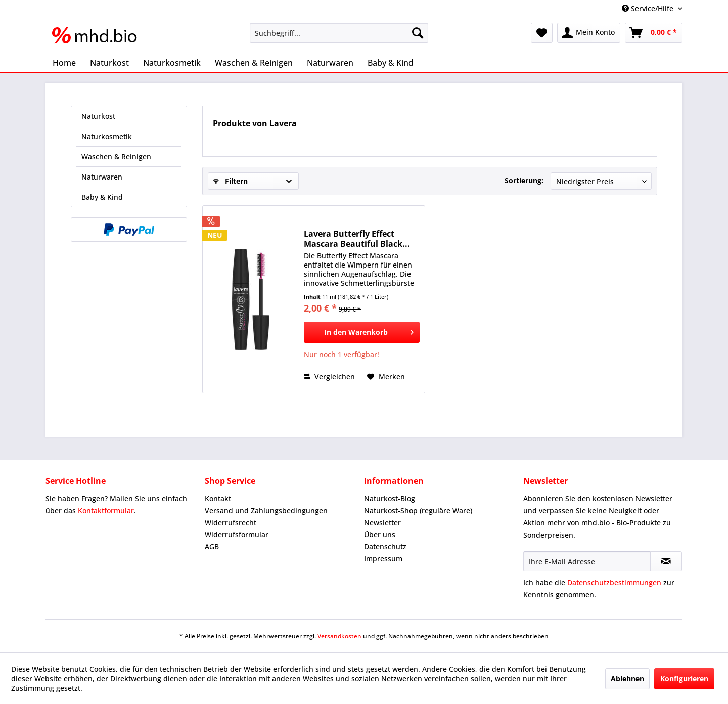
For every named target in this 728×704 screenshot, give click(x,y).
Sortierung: (524, 180)
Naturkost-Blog (390, 498)
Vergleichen (329, 377)
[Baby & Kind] (391, 63)
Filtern (231, 181)
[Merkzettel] (542, 33)
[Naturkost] (109, 63)
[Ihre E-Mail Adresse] (587, 561)
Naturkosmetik (107, 136)
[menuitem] (339, 33)
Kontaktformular (106, 511)
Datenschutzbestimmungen (614, 582)
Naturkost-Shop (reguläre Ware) (418, 511)
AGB (212, 546)
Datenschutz (385, 546)
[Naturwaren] (330, 63)
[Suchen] (418, 33)
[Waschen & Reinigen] (254, 63)
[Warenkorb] (654, 33)
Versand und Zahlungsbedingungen (266, 511)
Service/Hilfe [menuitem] (649, 8)
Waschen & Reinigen (116, 157)
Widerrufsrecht (231, 523)
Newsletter (382, 523)
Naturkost (98, 116)
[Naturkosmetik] (172, 63)
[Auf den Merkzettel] (386, 377)
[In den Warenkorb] (362, 332)
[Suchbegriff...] (339, 33)
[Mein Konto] (589, 33)
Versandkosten (339, 636)
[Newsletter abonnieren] (666, 561)
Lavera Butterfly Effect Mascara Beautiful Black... (357, 239)
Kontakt (218, 498)
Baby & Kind (102, 197)
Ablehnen (627, 678)
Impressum (383, 559)
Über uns (380, 534)
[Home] (64, 63)
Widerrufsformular (237, 534)
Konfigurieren (684, 678)
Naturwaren (102, 177)
